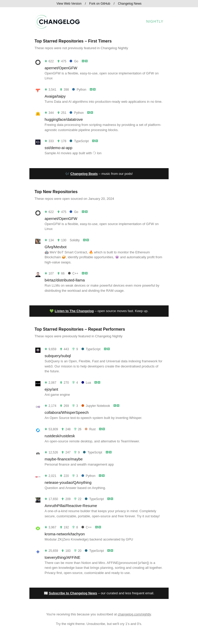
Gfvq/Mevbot (56, 247)
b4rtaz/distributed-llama (65, 280)
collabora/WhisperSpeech (67, 412)
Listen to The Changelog (74, 311)
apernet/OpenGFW (61, 68)
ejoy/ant (51, 389)
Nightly (155, 21)
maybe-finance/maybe (64, 459)
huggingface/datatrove (64, 119)
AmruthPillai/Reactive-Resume (71, 506)
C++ (73, 273)
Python (79, 90)
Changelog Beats (84, 174)
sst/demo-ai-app (59, 148)
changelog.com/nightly (134, 614)
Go (74, 61)
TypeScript (79, 141)
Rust (90, 429)
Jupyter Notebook (96, 406)
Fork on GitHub (100, 4)
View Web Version (69, 4)
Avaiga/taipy (55, 96)
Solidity (75, 240)
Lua (86, 383)
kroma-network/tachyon (65, 534)
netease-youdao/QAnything (68, 482)
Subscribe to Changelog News (73, 593)
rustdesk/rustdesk (60, 436)
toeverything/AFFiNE (62, 557)
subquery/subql (58, 356)
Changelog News (130, 4)
